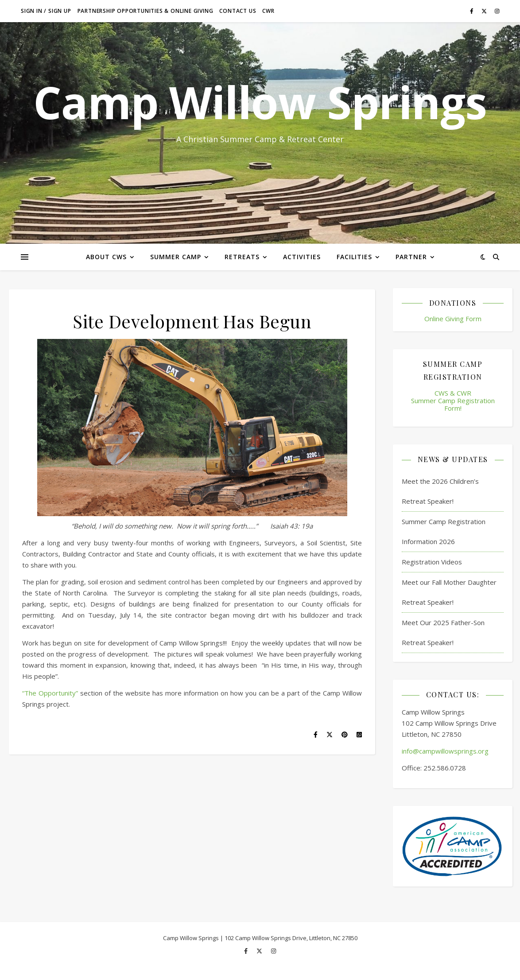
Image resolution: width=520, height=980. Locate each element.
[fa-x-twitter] (485, 11)
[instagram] (497, 11)
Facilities (354, 257)
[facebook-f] (472, 11)
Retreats (242, 257)
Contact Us (238, 11)
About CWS (106, 257)
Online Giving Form (453, 319)
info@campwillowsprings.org (445, 751)
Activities (302, 257)
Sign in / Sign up (46, 11)
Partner (411, 257)
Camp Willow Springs (260, 102)
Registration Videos (432, 562)
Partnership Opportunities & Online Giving (146, 11)
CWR (268, 11)
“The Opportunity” (50, 693)
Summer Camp (176, 257)
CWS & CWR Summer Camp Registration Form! (453, 401)
